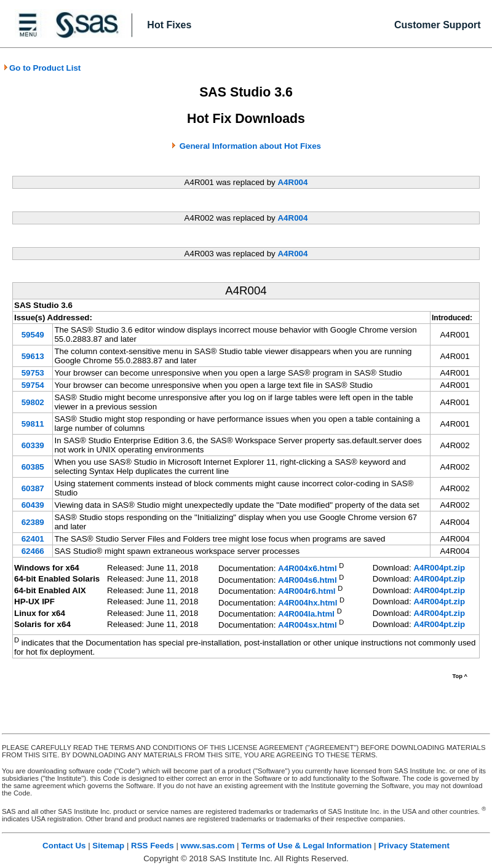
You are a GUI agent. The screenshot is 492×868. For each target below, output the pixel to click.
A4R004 (292, 182)
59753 (33, 373)
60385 (33, 467)
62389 (33, 522)
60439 (33, 505)
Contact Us (64, 846)
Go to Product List (42, 68)
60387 (33, 488)
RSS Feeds (153, 846)
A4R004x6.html (307, 569)
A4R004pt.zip (439, 568)
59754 (33, 385)
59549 (33, 335)
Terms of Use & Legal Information (306, 846)
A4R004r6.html (307, 592)
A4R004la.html (306, 614)
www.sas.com (208, 846)
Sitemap (108, 846)
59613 (33, 356)
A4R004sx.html (307, 625)
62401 (33, 539)
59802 (33, 402)
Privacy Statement (414, 846)
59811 (33, 424)
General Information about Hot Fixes (250, 146)
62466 (33, 551)
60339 (33, 445)
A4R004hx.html (307, 603)
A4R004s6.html (307, 580)
